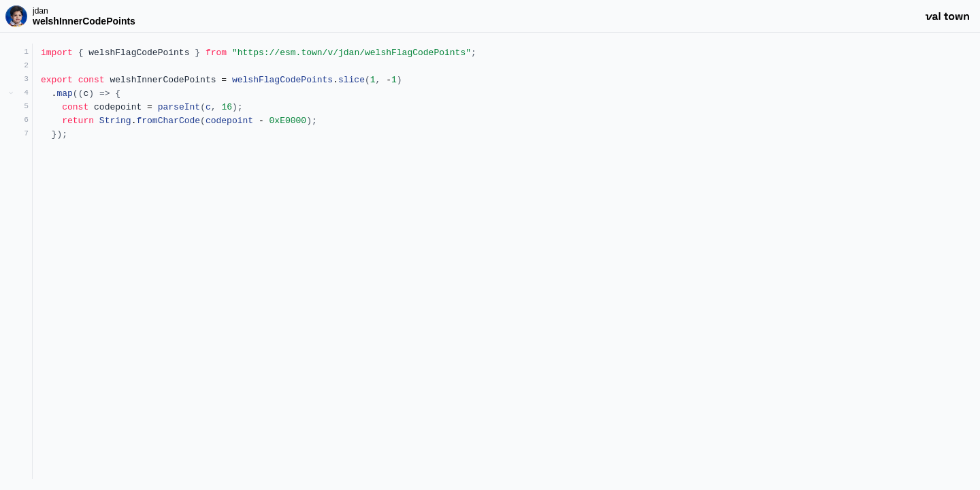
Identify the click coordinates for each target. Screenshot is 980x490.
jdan (40, 11)
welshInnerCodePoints (84, 21)
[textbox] (506, 261)
